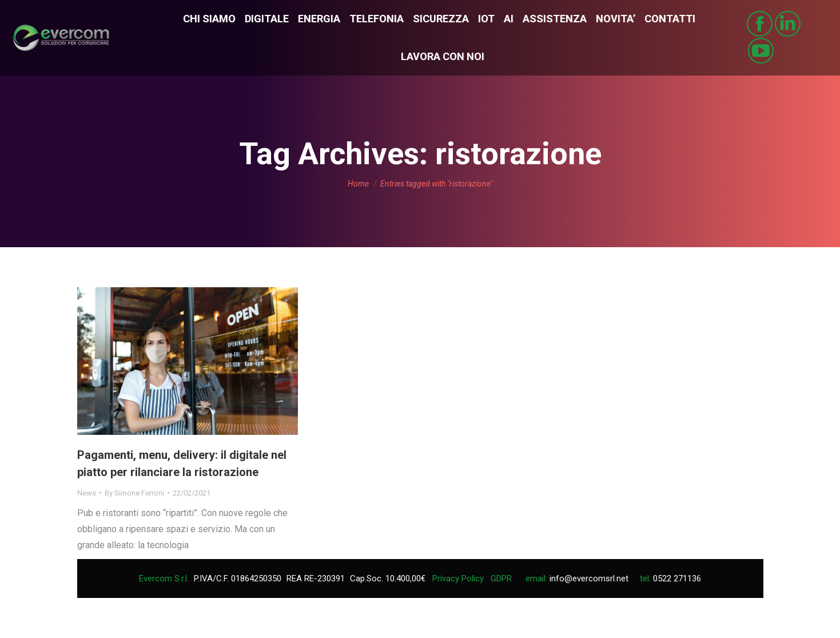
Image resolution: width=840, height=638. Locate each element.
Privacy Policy (458, 578)
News (87, 493)
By (134, 493)
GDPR (501, 578)
